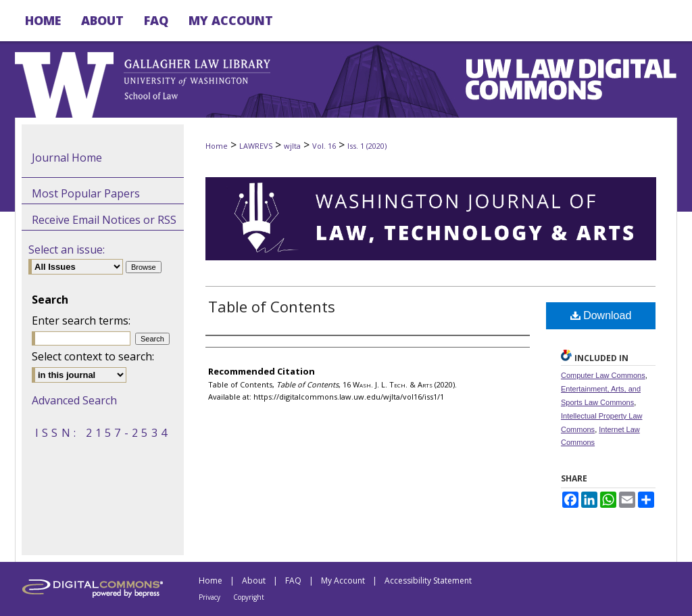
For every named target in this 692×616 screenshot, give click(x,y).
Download (601, 315)
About (254, 581)
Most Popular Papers (86, 193)
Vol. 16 (324, 146)
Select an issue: (67, 250)
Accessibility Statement (428, 581)
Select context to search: (93, 356)
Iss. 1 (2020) (367, 146)
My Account (343, 581)
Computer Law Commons (603, 375)
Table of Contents (272, 306)
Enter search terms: (81, 321)
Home (217, 146)
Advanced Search (74, 400)
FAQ (293, 581)
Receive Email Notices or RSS (104, 220)
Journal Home (67, 158)
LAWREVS (256, 146)
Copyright (249, 597)
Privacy (209, 597)
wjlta (292, 146)
